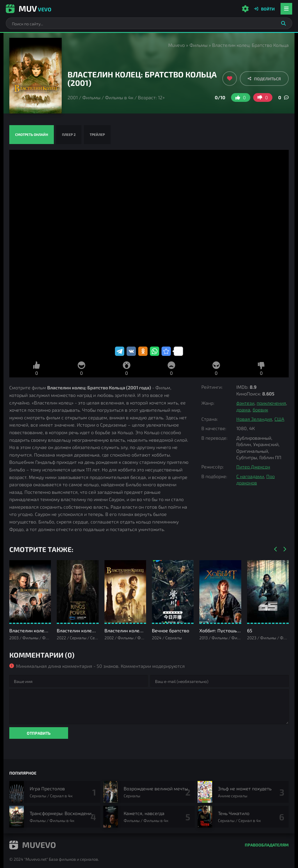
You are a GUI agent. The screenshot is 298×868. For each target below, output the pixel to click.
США (279, 419)
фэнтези (245, 403)
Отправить (39, 733)
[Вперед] (284, 549)
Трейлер (97, 134)
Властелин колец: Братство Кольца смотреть (149, 248)
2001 (73, 97)
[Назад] (276, 549)
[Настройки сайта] (245, 9)
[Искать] (283, 23)
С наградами (250, 476)
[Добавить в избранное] (230, 79)
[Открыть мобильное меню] (286, 9)
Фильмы (198, 45)
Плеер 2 (69, 134)
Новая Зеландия (254, 419)
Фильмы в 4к (119, 97)
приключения (271, 403)
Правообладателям (267, 845)
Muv (29, 8)
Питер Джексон (253, 467)
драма (243, 410)
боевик (260, 410)
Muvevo (177, 45)
